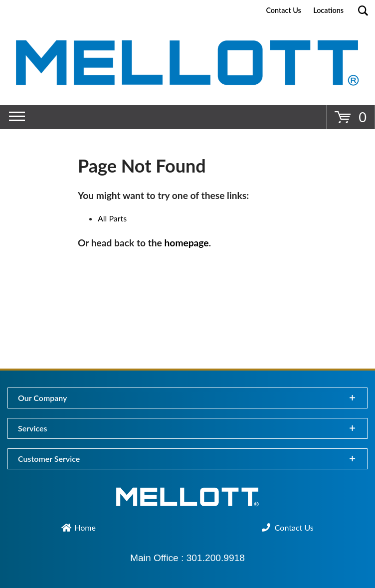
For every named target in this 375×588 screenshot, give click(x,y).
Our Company (42, 398)
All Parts (112, 218)
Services (32, 428)
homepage (187, 243)
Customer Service (49, 459)
